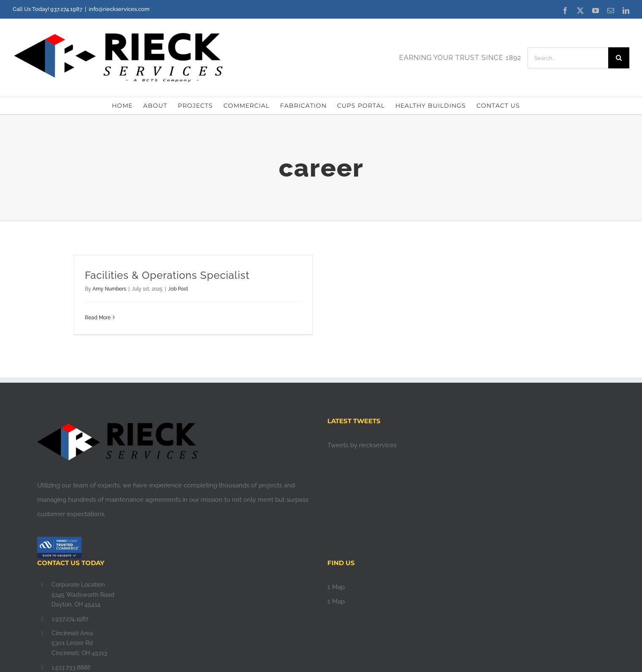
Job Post (178, 289)
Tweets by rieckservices (362, 445)
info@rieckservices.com (119, 9)
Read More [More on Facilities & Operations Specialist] (98, 318)
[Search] (619, 58)
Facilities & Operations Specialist (167, 275)
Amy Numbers (109, 289)
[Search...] (568, 58)
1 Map (336, 587)
